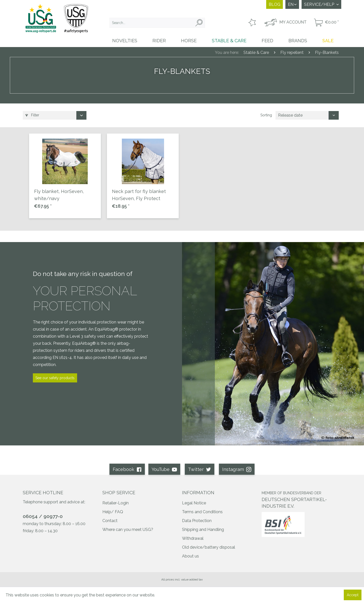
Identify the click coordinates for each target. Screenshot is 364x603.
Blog (275, 4)
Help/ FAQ (113, 512)
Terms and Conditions (202, 512)
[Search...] (157, 23)
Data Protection (197, 521)
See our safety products (55, 378)
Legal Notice (194, 503)
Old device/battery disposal (209, 547)
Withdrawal (193, 538)
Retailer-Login (116, 503)
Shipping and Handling (203, 530)
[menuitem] (157, 23)
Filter (32, 115)
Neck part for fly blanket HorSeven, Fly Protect (139, 195)
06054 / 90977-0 (43, 516)
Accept (353, 595)
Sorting (266, 115)
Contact (110, 521)
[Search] (199, 23)
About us (190, 556)
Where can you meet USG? (128, 530)
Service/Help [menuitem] (320, 4)
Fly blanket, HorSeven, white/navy (59, 195)
